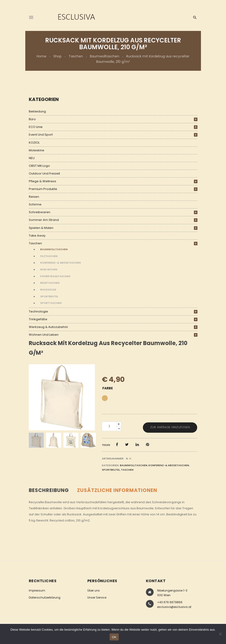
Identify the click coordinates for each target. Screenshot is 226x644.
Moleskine (37, 150)
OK (114, 637)
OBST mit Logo (39, 166)
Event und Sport (41, 135)
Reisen (34, 197)
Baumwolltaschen (105, 56)
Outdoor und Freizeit (44, 173)
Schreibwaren (40, 212)
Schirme (35, 204)
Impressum (37, 590)
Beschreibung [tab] (49, 490)
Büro (32, 119)
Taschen (76, 56)
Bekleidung (37, 111)
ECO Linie (36, 127)
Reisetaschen (50, 283)
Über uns (94, 590)
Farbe (108, 388)
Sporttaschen (51, 303)
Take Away (37, 236)
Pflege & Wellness (43, 181)
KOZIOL (34, 143)
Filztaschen (49, 256)
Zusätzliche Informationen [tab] (117, 490)
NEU (32, 158)
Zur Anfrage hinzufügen (170, 427)
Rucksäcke (48, 290)
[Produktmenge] (109, 426)
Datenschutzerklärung (45, 597)
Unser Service (97, 597)
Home (41, 56)
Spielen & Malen (41, 228)
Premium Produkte (43, 189)
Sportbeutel (49, 296)
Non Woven (49, 269)
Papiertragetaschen (55, 276)
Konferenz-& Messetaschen (61, 263)
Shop (57, 56)
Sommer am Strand (44, 220)
